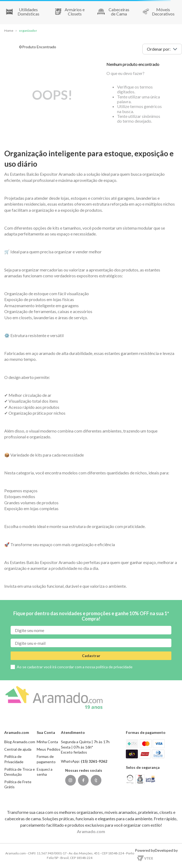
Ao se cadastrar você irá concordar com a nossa (75, 667)
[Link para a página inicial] (9, 31)
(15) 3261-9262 (94, 761)
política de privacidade (114, 667)
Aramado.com (91, 831)
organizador (28, 31)
